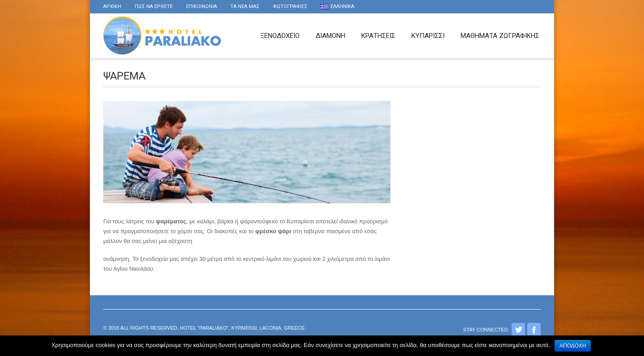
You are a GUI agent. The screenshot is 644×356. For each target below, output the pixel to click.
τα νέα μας (245, 6)
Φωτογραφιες (290, 6)
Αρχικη (112, 6)
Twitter (518, 330)
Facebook (534, 330)
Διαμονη (330, 36)
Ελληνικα (337, 6)
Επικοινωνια (201, 6)
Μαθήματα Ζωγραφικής (500, 36)
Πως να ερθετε (154, 6)
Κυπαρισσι (428, 36)
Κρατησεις (378, 36)
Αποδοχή (573, 346)
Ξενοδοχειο (280, 36)
